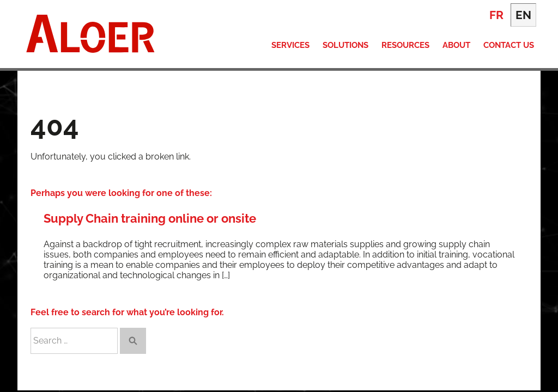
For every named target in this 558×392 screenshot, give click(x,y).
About (456, 45)
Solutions (345, 45)
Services (290, 45)
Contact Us (509, 45)
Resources (405, 45)
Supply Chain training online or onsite (150, 218)
